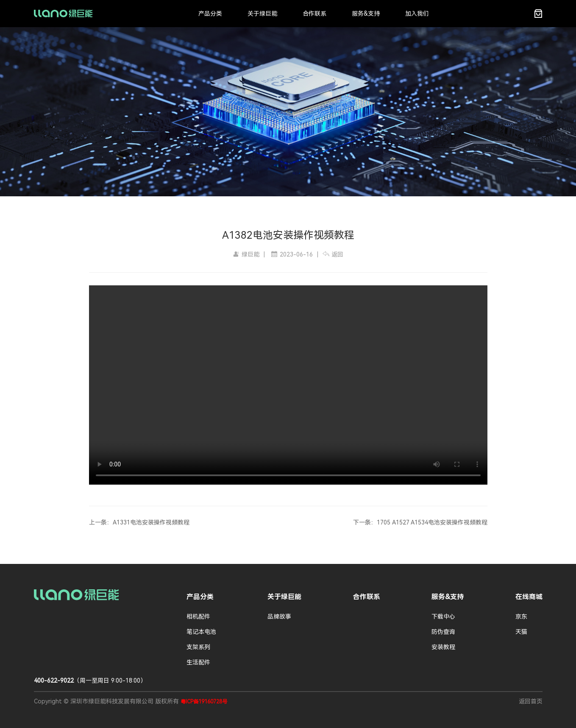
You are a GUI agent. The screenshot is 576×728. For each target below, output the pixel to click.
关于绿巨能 (262, 14)
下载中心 (443, 616)
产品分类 (210, 14)
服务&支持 (366, 14)
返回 (333, 254)
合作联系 (314, 14)
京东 (521, 616)
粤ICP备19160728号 (204, 702)
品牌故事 (279, 616)
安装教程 (443, 647)
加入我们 (417, 14)
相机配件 (198, 616)
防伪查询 (443, 632)
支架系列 (198, 647)
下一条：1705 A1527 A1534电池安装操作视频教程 (420, 522)
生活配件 (198, 662)
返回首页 (531, 701)
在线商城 (529, 597)
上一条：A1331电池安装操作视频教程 (139, 522)
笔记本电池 (201, 632)
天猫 (521, 632)
